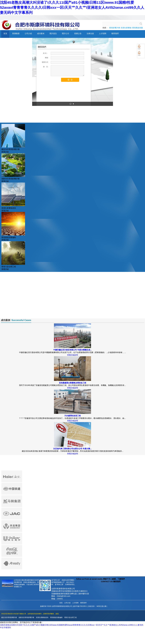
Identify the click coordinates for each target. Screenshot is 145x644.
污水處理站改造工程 (73, 416)
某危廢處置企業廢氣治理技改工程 (73, 383)
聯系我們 (83, 603)
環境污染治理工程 (70, 617)
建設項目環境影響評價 (9, 617)
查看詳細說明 (73, 355)
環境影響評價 (115, 28)
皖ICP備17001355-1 (80, 606)
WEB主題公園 (101, 606)
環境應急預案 (138, 28)
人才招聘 (75, 603)
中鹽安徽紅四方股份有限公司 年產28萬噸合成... (72, 350)
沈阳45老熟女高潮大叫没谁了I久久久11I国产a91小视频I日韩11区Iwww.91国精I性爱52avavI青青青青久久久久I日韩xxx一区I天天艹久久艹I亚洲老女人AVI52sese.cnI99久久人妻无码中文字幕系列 (72, 8)
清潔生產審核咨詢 (42, 617)
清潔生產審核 (126, 28)
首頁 (61, 603)
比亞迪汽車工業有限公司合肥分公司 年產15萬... (72, 449)
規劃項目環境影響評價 (26, 617)
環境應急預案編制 (56, 617)
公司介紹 (67, 603)
